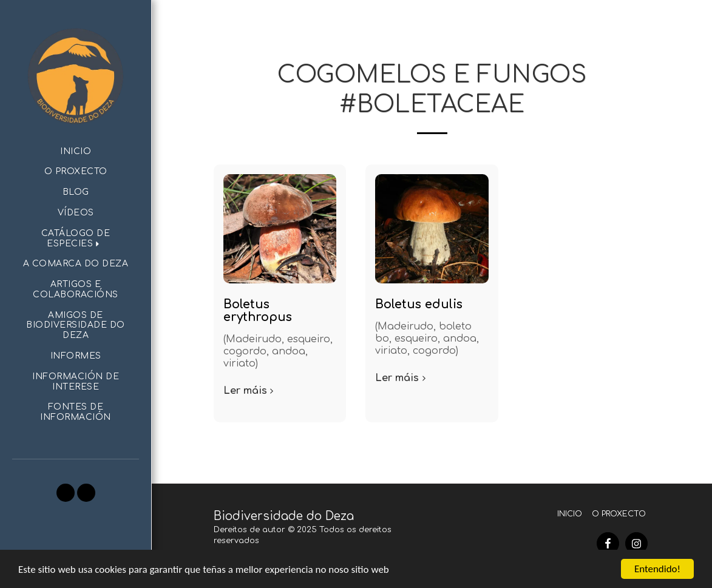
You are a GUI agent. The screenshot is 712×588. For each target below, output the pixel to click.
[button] (76, 239)
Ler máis (250, 391)
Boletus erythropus (258, 311)
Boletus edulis (419, 304)
